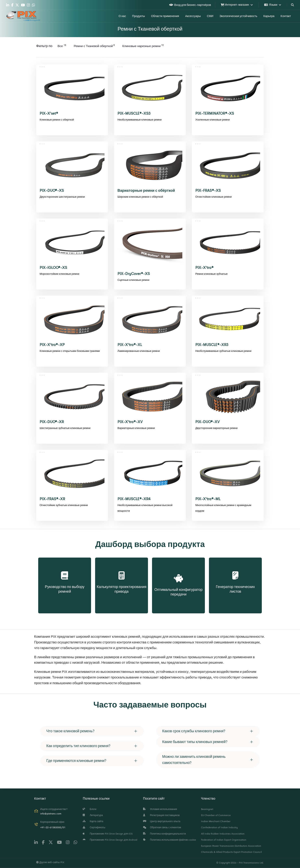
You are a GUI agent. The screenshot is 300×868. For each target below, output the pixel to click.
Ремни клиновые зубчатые (211, 274)
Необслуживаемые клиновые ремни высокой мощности (145, 508)
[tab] (92, 731)
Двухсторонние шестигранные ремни (62, 197)
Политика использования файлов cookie (170, 840)
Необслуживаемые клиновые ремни (140, 120)
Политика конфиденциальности (165, 834)
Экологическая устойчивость (238, 16)
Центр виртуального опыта (162, 821)
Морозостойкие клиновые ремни (59, 274)
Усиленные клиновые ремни (212, 120)
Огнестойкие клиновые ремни (214, 197)
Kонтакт (286, 16)
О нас (122, 16)
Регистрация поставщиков (161, 815)
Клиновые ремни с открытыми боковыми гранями (70, 351)
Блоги (90, 809)
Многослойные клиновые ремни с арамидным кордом (223, 508)
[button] (92, 731)
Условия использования (160, 809)
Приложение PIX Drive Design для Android (110, 840)
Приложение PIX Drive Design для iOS (108, 834)
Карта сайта (93, 821)
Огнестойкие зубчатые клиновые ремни (64, 505)
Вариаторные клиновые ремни (136, 428)
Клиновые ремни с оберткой (57, 120)
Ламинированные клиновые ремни (139, 351)
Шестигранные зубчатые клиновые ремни (65, 428)
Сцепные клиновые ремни (133, 280)
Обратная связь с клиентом (162, 827)
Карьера (269, 16)
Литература (93, 815)
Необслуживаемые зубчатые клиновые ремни (223, 351)
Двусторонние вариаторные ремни (216, 428)
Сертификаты (94, 827)
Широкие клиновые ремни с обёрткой (140, 197)
